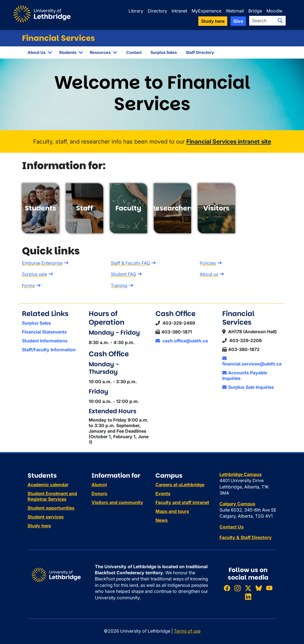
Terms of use (187, 631)
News (162, 520)
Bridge (255, 11)
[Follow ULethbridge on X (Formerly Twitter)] (248, 588)
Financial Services (58, 38)
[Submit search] (280, 21)
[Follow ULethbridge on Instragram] (238, 588)
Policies (208, 263)
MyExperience (207, 11)
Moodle (274, 11)
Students (68, 52)
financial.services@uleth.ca (252, 361)
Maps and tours (172, 511)
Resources (100, 52)
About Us (37, 52)
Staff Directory (200, 52)
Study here (39, 526)
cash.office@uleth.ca (182, 341)
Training (119, 285)
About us (209, 274)
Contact (134, 52)
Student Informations (45, 341)
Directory (157, 11)
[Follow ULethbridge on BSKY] (259, 588)
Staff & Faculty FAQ (130, 263)
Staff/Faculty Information (49, 350)
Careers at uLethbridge (180, 485)
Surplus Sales (164, 52)
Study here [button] (213, 21)
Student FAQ (123, 274)
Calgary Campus (237, 504)
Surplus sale (34, 274)
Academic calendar (48, 485)
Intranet (179, 11)
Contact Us (232, 527)
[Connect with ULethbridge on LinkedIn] (248, 597)
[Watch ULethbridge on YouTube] (269, 588)
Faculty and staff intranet (182, 502)
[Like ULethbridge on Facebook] (227, 588)
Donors (99, 493)
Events (163, 493)
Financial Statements (44, 332)
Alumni (99, 485)
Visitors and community (117, 502)
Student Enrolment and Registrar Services (52, 496)
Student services (46, 517)
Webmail (235, 11)
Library (136, 11)
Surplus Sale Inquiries (248, 387)
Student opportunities (51, 508)
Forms (28, 285)
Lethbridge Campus (241, 474)
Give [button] (238, 21)
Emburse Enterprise (42, 263)
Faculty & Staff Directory (246, 537)
